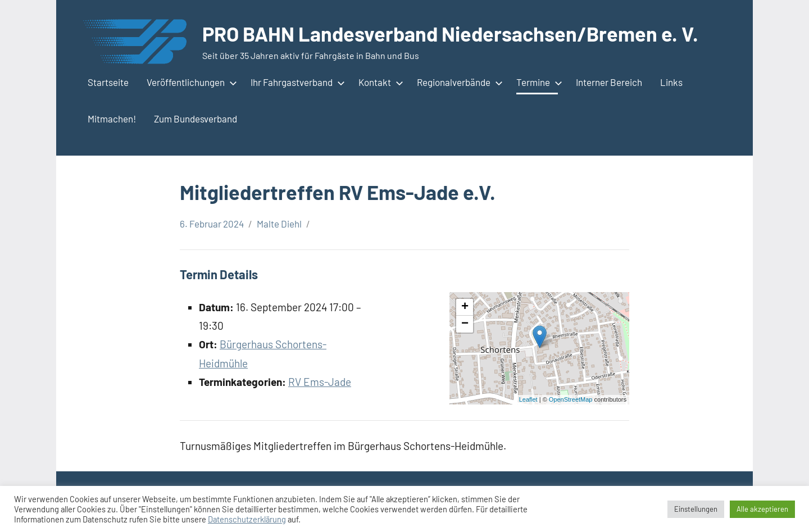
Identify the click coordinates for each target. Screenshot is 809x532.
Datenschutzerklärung (247, 519)
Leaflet (528, 399)
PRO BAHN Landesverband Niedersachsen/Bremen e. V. (450, 33)
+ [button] (465, 307)
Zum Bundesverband (196, 119)
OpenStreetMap (571, 399)
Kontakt (379, 82)
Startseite (108, 82)
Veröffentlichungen (190, 82)
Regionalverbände (458, 82)
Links (671, 82)
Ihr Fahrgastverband (296, 82)
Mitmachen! (112, 119)
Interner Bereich (609, 82)
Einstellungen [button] (696, 509)
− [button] (465, 324)
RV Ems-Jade (320, 382)
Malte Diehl (279, 224)
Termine (537, 82)
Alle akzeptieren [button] (762, 509)
